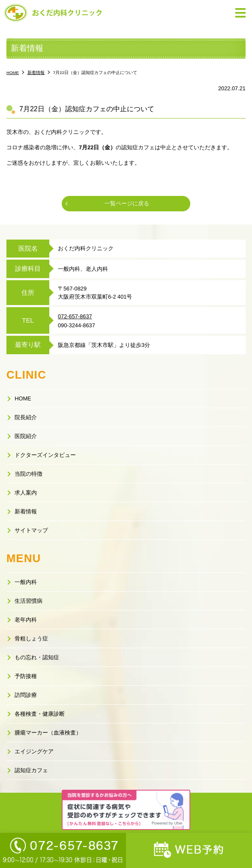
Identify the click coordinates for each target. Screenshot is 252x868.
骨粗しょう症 (31, 638)
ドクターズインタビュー (45, 455)
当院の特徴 (28, 474)
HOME (23, 398)
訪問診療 (26, 695)
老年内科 (26, 620)
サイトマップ (31, 530)
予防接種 (26, 676)
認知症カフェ (31, 770)
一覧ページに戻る (127, 203)
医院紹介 (26, 436)
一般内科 (26, 582)
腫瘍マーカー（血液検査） (48, 733)
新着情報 (26, 511)
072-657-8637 (75, 316)
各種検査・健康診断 (40, 714)
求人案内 (26, 493)
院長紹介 (26, 417)
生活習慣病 (28, 601)
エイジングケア (34, 751)
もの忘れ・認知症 (37, 657)
